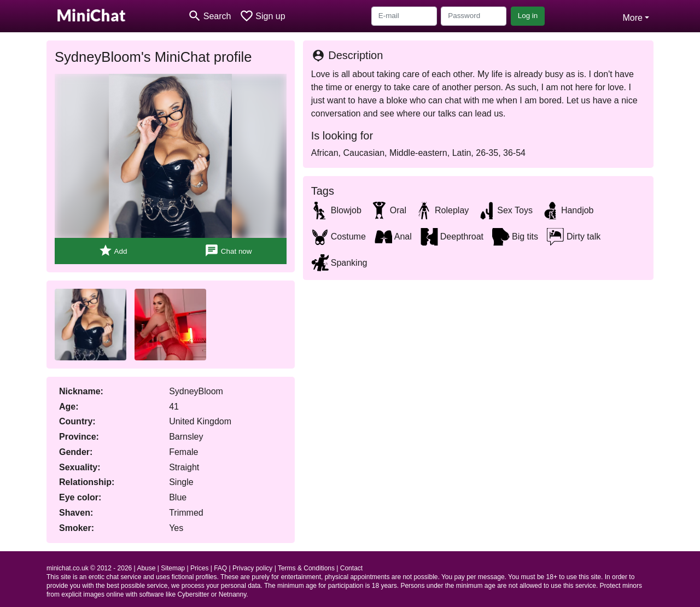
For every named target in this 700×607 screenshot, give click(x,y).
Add (113, 251)
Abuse (146, 568)
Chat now (228, 251)
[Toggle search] (209, 16)
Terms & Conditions (306, 568)
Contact (351, 568)
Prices (199, 568)
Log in (528, 16)
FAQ (220, 568)
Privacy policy (252, 568)
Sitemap (173, 568)
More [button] (632, 18)
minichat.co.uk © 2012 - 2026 (89, 568)
